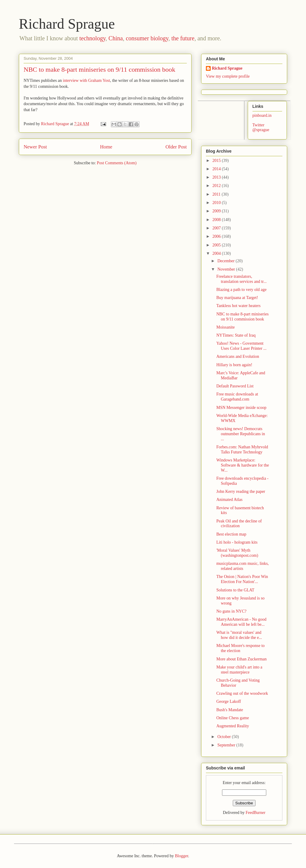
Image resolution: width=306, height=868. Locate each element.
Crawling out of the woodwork (242, 693)
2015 (217, 161)
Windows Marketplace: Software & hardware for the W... (243, 465)
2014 (217, 169)
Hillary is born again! (234, 365)
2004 (217, 253)
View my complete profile (228, 76)
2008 (217, 220)
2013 (217, 177)
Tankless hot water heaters (238, 306)
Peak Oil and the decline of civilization (239, 524)
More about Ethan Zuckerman (241, 659)
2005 (217, 245)
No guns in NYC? (231, 611)
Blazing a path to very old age (241, 290)
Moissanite (225, 327)
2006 (217, 236)
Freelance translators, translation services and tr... (241, 279)
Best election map (231, 534)
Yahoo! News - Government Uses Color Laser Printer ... (241, 346)
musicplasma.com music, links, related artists (242, 566)
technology (93, 38)
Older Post (176, 147)
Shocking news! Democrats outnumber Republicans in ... (241, 434)
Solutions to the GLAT (235, 590)
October (225, 737)
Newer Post (35, 147)
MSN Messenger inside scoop (241, 408)
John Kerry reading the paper (241, 491)
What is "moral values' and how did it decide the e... (239, 635)
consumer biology (147, 38)
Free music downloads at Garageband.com (237, 397)
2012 (217, 186)
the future (183, 38)
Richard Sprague (67, 24)
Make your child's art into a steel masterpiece (239, 670)
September (227, 745)
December (226, 261)
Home (106, 147)
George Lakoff (229, 701)
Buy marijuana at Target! (237, 298)
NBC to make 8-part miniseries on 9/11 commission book (242, 317)
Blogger (181, 856)
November (227, 269)
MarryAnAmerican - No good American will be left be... (241, 622)
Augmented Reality (233, 726)
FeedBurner (255, 813)
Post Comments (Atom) (117, 163)
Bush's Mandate (230, 710)
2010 (217, 203)
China (116, 38)
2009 (217, 211)
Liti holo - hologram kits (237, 542)
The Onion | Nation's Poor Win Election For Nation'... (242, 579)
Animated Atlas (229, 500)
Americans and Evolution (238, 356)
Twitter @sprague (261, 128)
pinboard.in (262, 115)
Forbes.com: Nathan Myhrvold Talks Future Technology (242, 450)
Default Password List (235, 386)
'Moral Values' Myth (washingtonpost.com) (237, 553)
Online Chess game (233, 718)
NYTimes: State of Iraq (236, 335)
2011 (217, 194)
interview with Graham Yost (86, 80)
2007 (217, 228)
